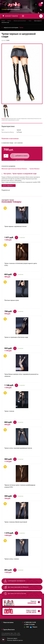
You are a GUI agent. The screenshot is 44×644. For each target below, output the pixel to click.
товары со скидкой (21, 611)
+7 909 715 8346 (29, 625)
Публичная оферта (12, 638)
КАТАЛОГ (10, 16)
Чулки (30, 21)
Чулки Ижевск (34, 169)
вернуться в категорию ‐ (12, 28)
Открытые (21, 602)
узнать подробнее (9, 186)
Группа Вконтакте (8, 630)
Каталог (9, 21)
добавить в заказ (19, 156)
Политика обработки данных (15, 640)
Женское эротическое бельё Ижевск (14, 169)
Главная (3, 21)
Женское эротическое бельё (20, 21)
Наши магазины (7, 623)
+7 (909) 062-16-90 (29, 623)
